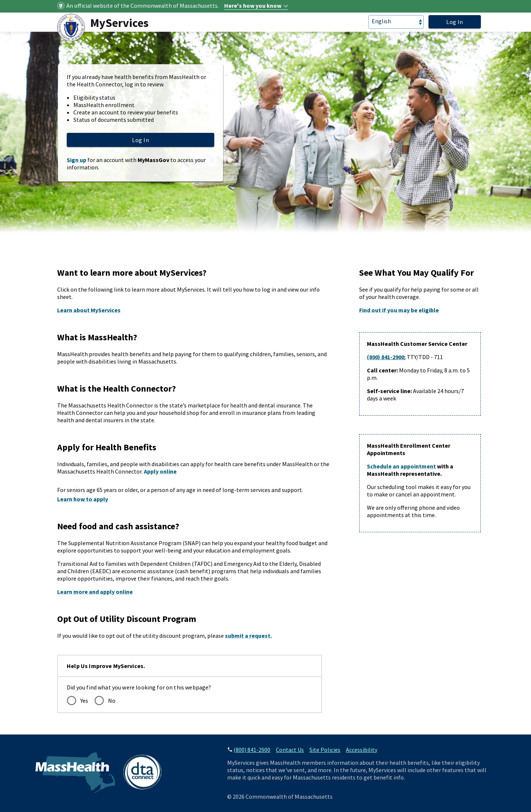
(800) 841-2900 (386, 357)
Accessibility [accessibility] (362, 750)
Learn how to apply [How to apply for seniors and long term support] (83, 499)
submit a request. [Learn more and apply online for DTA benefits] (248, 636)
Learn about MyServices (89, 310)
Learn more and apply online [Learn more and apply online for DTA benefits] (95, 592)
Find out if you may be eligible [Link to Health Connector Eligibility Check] (399, 310)
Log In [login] (455, 22)
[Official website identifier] (177, 6)
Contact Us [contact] (290, 750)
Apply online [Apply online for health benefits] (160, 471)
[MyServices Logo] (106, 27)
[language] (396, 22)
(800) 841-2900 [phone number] (252, 750)
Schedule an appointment (401, 466)
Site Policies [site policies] (325, 750)
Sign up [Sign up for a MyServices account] (77, 160)
